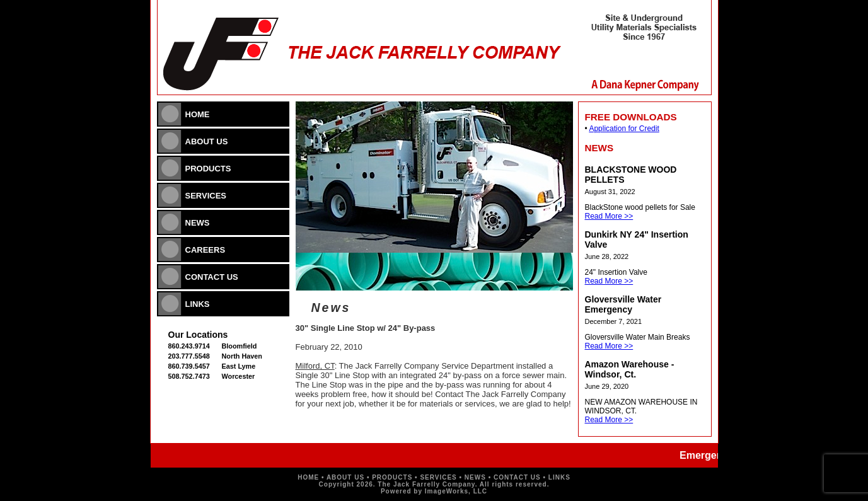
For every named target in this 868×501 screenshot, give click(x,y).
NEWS (198, 223)
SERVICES (206, 196)
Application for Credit (624, 129)
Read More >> (609, 216)
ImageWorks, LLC (456, 491)
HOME (198, 114)
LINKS (198, 304)
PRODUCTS (208, 169)
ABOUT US (207, 141)
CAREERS (205, 250)
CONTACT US (212, 277)
